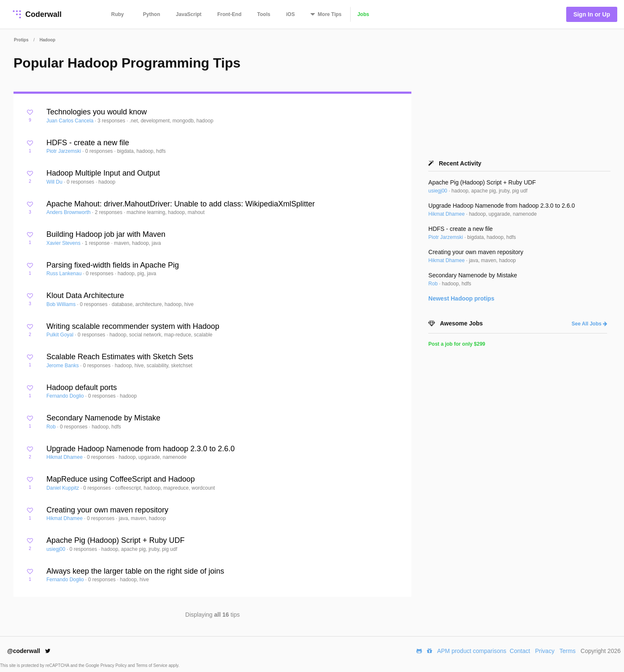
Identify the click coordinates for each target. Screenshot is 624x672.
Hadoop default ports (82, 387)
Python (152, 14)
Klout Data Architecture (85, 295)
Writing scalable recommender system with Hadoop (133, 326)
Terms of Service (152, 665)
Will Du (55, 182)
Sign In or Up (592, 14)
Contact (520, 651)
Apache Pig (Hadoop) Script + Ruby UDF (116, 540)
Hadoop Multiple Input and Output (103, 173)
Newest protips (461, 298)
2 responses (109, 212)
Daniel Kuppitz (63, 488)
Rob (52, 427)
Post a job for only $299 (457, 344)
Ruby (118, 14)
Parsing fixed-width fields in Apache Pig (113, 265)
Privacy (545, 651)
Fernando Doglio (66, 396)
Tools (264, 14)
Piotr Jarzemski (64, 151)
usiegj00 (57, 549)
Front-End (229, 14)
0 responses (100, 151)
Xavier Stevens (64, 243)
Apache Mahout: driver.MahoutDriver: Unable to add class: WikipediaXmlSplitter (181, 204)
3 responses (112, 121)
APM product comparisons (472, 651)
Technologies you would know (97, 112)
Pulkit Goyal (61, 335)
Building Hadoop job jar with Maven (106, 234)
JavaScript (189, 14)
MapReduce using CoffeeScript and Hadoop (121, 479)
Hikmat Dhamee (65, 457)
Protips (21, 40)
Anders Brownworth (69, 212)
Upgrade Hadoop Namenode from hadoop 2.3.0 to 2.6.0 (140, 449)
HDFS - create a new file (88, 143)
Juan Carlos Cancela (71, 121)
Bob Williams (62, 304)
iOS (290, 14)
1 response (98, 243)
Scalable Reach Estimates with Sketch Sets (120, 357)
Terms (567, 651)
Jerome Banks (63, 366)
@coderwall (29, 651)
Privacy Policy (114, 665)
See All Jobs (589, 324)
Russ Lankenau (65, 274)
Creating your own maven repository (107, 510)
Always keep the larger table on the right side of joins (135, 571)
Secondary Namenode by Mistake (103, 418)
